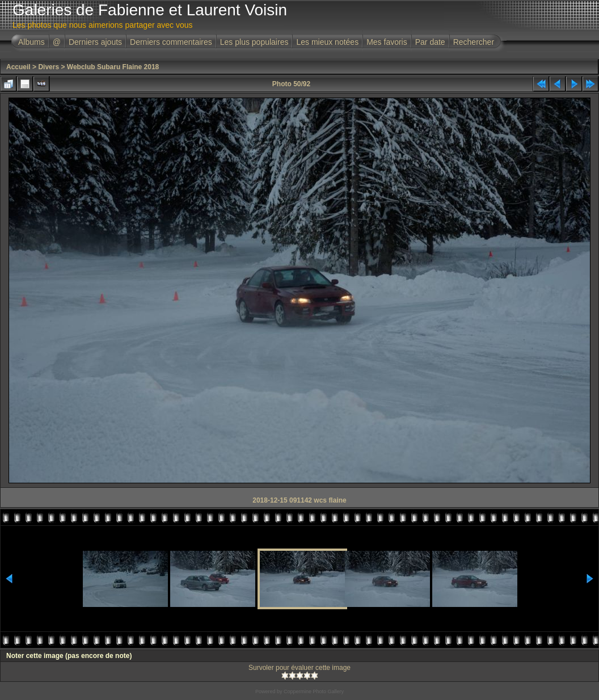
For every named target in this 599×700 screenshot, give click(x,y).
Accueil (18, 67)
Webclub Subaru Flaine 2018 (113, 67)
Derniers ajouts (95, 42)
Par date (430, 42)
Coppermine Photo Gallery (314, 691)
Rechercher (474, 42)
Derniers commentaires (171, 42)
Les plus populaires (254, 42)
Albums (31, 42)
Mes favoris (387, 42)
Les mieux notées (327, 42)
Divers (48, 67)
